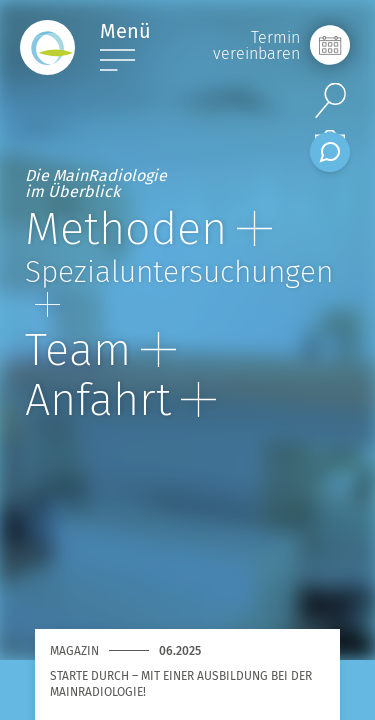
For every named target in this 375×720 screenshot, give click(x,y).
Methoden (148, 229)
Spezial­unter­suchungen (179, 285)
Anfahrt (120, 400)
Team (100, 350)
